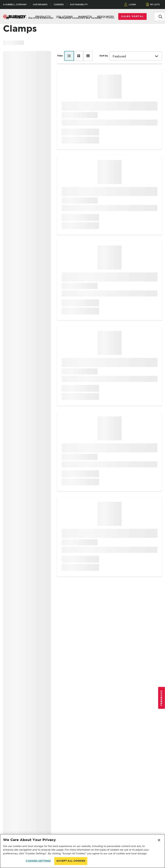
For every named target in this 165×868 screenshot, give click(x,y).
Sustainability (79, 5)
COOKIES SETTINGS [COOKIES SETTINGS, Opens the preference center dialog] (38, 861)
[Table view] (88, 56)
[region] (82, 851)
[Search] (160, 16)
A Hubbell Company (15, 5)
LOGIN (130, 4)
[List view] (69, 56)
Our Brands (40, 5)
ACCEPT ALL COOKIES (71, 861)
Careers (59, 5)
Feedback (162, 698)
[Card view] (79, 56)
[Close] (159, 840)
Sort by (104, 56)
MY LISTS (153, 4)
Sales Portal (132, 16)
